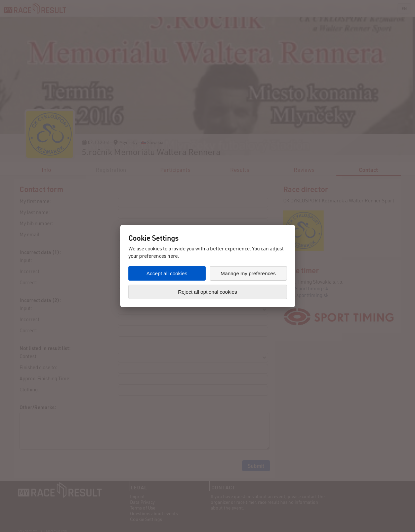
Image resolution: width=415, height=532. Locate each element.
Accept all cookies (167, 273)
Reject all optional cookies (208, 292)
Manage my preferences (248, 273)
